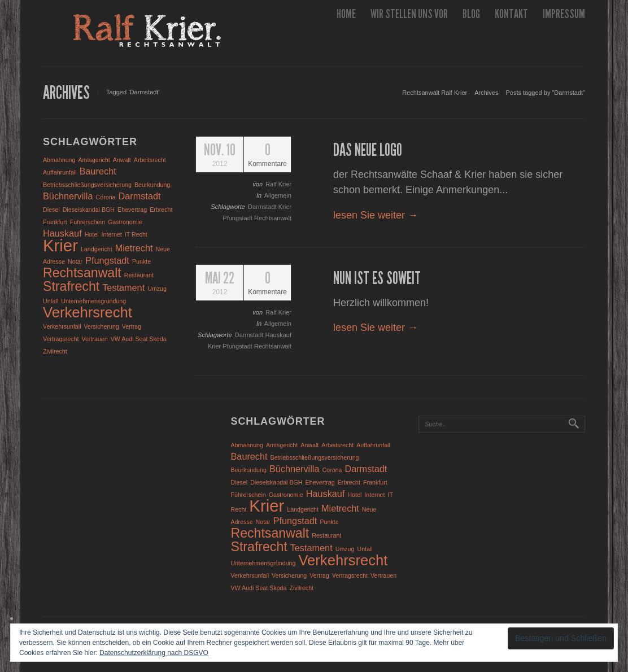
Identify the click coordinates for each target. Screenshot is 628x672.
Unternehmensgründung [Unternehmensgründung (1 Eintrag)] (93, 301)
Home (346, 14)
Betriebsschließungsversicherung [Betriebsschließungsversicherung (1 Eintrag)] (87, 185)
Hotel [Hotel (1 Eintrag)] (92, 234)
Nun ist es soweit (377, 278)
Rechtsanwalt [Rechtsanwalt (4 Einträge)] (82, 273)
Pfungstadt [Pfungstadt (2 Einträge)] (107, 260)
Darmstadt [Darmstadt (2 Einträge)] (140, 196)
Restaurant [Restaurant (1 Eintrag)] (139, 275)
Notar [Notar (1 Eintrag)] (75, 261)
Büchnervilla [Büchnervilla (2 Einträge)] (68, 196)
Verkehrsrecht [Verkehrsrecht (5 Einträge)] (88, 312)
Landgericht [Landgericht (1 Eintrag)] (97, 249)
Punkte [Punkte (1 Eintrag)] (141, 261)
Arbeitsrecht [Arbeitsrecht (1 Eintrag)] (150, 160)
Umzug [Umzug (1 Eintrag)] (157, 289)
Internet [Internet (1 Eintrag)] (112, 234)
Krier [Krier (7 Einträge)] (60, 245)
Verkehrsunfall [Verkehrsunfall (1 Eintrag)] (62, 326)
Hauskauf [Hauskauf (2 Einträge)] (62, 233)
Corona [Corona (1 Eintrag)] (106, 197)
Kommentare (267, 155)
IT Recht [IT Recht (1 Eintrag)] (136, 234)
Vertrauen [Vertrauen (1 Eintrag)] (94, 339)
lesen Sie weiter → (376, 215)
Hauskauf (278, 335)
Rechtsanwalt (273, 218)
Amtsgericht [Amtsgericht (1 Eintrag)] (94, 160)
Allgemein (278, 195)
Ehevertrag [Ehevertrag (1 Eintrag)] (132, 210)
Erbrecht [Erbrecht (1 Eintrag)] (161, 210)
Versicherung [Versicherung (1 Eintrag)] (102, 326)
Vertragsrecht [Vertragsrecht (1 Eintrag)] (61, 339)
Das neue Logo (368, 150)
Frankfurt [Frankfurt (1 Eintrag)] (55, 222)
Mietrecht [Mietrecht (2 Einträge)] (134, 248)
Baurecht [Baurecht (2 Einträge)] (98, 171)
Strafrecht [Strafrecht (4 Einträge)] (71, 286)
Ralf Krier (278, 184)
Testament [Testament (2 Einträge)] (123, 287)
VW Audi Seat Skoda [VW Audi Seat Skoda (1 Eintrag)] (139, 339)
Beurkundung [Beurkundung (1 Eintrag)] (152, 185)
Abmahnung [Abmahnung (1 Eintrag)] (59, 160)
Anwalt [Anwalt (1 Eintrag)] (122, 160)
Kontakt (511, 14)
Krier (285, 207)
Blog (471, 14)
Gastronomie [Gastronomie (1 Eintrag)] (125, 222)
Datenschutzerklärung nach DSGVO (154, 653)
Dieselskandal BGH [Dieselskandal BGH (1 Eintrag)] (89, 210)
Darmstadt (263, 207)
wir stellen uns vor (409, 14)
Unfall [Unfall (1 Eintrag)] (51, 301)
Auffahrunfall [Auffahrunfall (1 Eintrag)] (60, 172)
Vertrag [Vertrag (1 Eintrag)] (132, 326)
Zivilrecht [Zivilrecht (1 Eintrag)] (55, 351)
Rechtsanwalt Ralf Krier (435, 93)
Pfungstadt (238, 218)
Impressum (564, 14)
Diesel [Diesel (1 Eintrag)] (51, 210)
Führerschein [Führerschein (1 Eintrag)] (88, 222)
